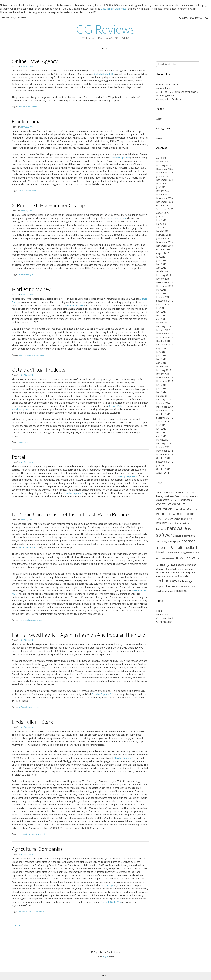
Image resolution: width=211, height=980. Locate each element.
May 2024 (161, 184)
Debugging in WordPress (113, 9)
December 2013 (164, 407)
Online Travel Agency (35, 61)
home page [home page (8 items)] (174, 541)
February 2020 (164, 235)
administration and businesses (32, 355)
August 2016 (163, 348)
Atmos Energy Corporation (124, 476)
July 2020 (161, 216)
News (159, 138)
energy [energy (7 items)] (177, 519)
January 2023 (163, 191)
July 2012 (161, 465)
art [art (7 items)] (158, 493)
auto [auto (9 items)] (178, 492)
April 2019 (161, 268)
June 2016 (161, 356)
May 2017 (161, 315)
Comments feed (165, 618)
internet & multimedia (28, 107)
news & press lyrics (27, 274)
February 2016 (164, 370)
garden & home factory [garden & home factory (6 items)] (178, 523)
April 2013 (161, 436)
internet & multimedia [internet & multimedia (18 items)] (175, 548)
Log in (159, 611)
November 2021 (165, 195)
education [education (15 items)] (164, 509)
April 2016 (161, 363)
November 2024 (165, 180)
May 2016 (161, 359)
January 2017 (163, 330)
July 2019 (161, 257)
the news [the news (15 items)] (172, 586)
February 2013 (164, 443)
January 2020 (163, 238)
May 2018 (161, 290)
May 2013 (161, 432)
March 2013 (162, 440)
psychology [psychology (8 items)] (162, 576)
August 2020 (163, 213)
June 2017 (161, 312)
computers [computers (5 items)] (174, 500)
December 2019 (164, 242)
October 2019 (163, 249)
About (106, 48)
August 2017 (163, 304)
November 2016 (165, 337)
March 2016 (162, 367)
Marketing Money (31, 289)
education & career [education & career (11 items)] (186, 509)
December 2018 (164, 282)
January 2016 (163, 374)
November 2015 (165, 381)
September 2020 (165, 209)
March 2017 (162, 323)
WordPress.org (164, 622)
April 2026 (161, 158)
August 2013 (163, 421)
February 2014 (164, 399)
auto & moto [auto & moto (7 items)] (188, 493)
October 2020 (163, 205)
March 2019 (162, 271)
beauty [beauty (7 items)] (160, 496)
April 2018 (161, 293)
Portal (19, 457)
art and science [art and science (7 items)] (167, 493)
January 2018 (163, 297)
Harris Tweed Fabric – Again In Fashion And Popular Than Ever (79, 635)
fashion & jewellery (27, 707)
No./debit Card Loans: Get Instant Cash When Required (72, 514)
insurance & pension (27, 620)
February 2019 (164, 275)
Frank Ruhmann (29, 121)
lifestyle (39, 707)
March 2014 (162, 396)
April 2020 (161, 227)
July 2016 (161, 352)
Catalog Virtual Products (38, 370)
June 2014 (161, 388)
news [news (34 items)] (180, 558)
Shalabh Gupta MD (103, 74)
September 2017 (165, 301)
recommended (25, 442)
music (43, 834)
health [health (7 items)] (179, 536)
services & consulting (27, 191)
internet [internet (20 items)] (188, 541)
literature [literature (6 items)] (170, 553)
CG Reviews (106, 29)
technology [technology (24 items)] (167, 581)
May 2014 (161, 392)
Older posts (18, 925)
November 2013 (165, 410)
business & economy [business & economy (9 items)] (176, 496)
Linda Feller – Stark (32, 722)
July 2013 (161, 425)
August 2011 (163, 473)
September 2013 (165, 418)
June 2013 (161, 429)
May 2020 (161, 224)
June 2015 (161, 385)
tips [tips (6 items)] (181, 587)
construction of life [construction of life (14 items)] (171, 504)
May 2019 (161, 264)
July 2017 (161, 308)
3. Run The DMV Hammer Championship (56, 205)
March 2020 (162, 231)
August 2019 (163, 253)
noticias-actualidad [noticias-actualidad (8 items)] (186, 565)
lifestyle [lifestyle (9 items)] (161, 552)
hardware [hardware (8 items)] (161, 529)
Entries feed (162, 614)
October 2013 (163, 414)
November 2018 (165, 286)
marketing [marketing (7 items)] (180, 553)
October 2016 (163, 341)
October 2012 (163, 458)
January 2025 (163, 176)
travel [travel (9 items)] (193, 587)
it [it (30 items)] (196, 547)
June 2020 (161, 220)
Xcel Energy (107, 885)
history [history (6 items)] (185, 536)
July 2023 (161, 187)
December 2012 (164, 451)
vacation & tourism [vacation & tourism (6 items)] (165, 591)
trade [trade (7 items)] (186, 587)
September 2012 (165, 462)
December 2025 (164, 169)
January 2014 (163, 403)
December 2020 (164, 198)
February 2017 (164, 326)
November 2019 (165, 246)
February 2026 (164, 165)
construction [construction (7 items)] (186, 500)
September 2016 (165, 345)
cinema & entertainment (29, 834)
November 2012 (165, 454)
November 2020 (165, 202)
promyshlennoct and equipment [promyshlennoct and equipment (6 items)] (180, 572)
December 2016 (164, 334)
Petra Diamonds (27, 547)
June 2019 (161, 260)
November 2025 (165, 173)
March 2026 (162, 162)
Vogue (105, 956)
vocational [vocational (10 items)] (181, 591)
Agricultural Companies (37, 849)
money (40, 620)
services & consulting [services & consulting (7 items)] (179, 576)
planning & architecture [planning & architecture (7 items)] (168, 569)
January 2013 (163, 447)
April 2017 (161, 319)
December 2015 (164, 378)
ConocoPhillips (117, 406)
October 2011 (163, 469)
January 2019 (163, 279)
